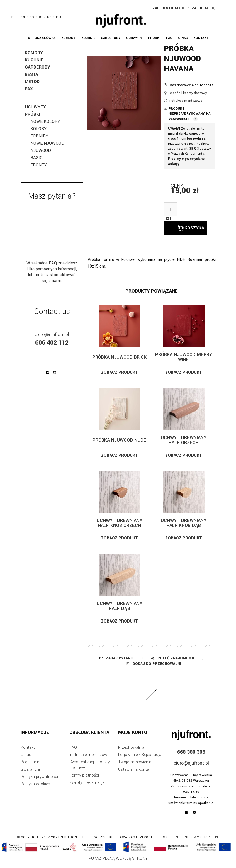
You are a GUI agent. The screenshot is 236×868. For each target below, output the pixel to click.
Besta (31, 74)
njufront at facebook (48, 372)
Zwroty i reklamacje (87, 787)
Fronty (39, 165)
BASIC (37, 158)
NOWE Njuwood (47, 143)
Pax (29, 89)
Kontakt (28, 752)
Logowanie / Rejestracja (140, 759)
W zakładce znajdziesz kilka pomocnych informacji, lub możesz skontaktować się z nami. (52, 272)
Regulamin (30, 767)
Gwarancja (30, 774)
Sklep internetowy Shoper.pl (191, 842)
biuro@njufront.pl (52, 335)
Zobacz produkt (120, 377)
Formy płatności (84, 780)
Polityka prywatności (39, 781)
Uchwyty (35, 107)
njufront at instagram (54, 372)
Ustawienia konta (134, 774)
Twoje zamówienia (135, 767)
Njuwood (41, 150)
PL (13, 17)
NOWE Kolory (45, 121)
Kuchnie (34, 60)
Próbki (32, 114)
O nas (26, 759)
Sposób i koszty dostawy (188, 93)
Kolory (38, 129)
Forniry (39, 136)
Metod (32, 82)
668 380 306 (191, 757)
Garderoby (37, 67)
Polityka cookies (35, 788)
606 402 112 (52, 343)
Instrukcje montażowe (185, 101)
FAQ (73, 752)
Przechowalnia (131, 752)
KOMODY (34, 53)
